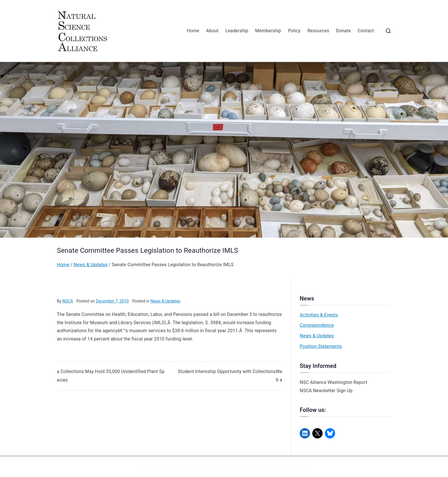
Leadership (237, 31)
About (212, 31)
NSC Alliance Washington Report (334, 382)
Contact (366, 31)
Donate (343, 31)
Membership (268, 31)
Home (193, 31)
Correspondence (317, 325)
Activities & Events (319, 315)
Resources (318, 31)
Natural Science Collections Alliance (208, 466)
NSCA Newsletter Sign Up (326, 391)
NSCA (68, 301)
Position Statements (321, 346)
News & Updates (165, 301)
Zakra (271, 466)
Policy (294, 31)
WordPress (294, 466)
